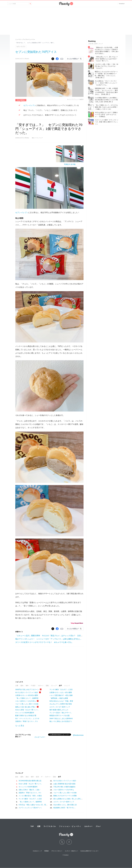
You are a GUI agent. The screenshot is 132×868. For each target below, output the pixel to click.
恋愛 (39, 826)
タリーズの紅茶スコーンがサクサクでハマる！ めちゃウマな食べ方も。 (44, 642)
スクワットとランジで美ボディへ (30, 808)
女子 (60, 686)
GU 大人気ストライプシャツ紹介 (27, 692)
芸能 (47, 686)
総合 (17, 777)
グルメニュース (29, 39)
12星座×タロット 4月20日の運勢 (27, 695)
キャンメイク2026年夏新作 (25, 713)
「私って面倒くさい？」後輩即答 (27, 698)
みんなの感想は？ (73, 59)
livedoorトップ (37, 851)
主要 (17, 686)
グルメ (98, 826)
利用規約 (46, 851)
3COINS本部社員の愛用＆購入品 (30, 781)
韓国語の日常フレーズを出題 (59, 716)
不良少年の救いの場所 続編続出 (64, 787)
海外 (27, 686)
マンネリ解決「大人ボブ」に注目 (61, 689)
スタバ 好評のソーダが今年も (26, 701)
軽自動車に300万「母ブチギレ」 (65, 808)
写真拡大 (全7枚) (70, 164)
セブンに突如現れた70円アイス (36, 52)
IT (42, 777)
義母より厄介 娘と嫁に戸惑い (26, 707)
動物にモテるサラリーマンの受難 (65, 796)
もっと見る (20, 726)
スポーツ (41, 686)
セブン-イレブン (21, 47)
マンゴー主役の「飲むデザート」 (61, 713)
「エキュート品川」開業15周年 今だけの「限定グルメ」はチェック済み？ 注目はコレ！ (52, 636)
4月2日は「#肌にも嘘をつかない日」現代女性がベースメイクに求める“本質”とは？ (47, 805)
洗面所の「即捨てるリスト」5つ (27, 721)
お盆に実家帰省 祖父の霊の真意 (64, 784)
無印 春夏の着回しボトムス (59, 710)
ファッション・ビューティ (70, 826)
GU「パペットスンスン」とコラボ (27, 718)
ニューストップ (20, 39)
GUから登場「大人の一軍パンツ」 (27, 710)
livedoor (122, 4)
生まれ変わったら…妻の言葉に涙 (65, 805)
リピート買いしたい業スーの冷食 (27, 704)
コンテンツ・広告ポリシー (71, 851)
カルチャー (88, 826)
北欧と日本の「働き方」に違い (29, 790)
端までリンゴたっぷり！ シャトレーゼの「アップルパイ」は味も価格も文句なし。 (49, 639)
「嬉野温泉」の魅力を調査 (59, 698)
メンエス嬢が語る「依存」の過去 (30, 796)
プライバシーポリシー (57, 851)
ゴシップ (54, 686)
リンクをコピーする (62, 59)
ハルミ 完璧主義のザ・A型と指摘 (61, 695)
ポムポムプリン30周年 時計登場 (61, 704)
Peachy (66, 4)
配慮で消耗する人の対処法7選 (26, 716)
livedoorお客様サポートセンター (90, 851)
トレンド (67, 686)
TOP (32, 826)
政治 (27, 777)
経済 (37, 777)
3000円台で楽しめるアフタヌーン (27, 689)
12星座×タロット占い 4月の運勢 (61, 692)
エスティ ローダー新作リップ (60, 707)
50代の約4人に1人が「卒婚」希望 (61, 701)
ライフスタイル (50, 826)
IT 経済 (33, 686)
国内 (22, 686)
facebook (69, 842)
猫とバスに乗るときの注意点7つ (61, 721)
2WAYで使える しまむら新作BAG (61, 718)
